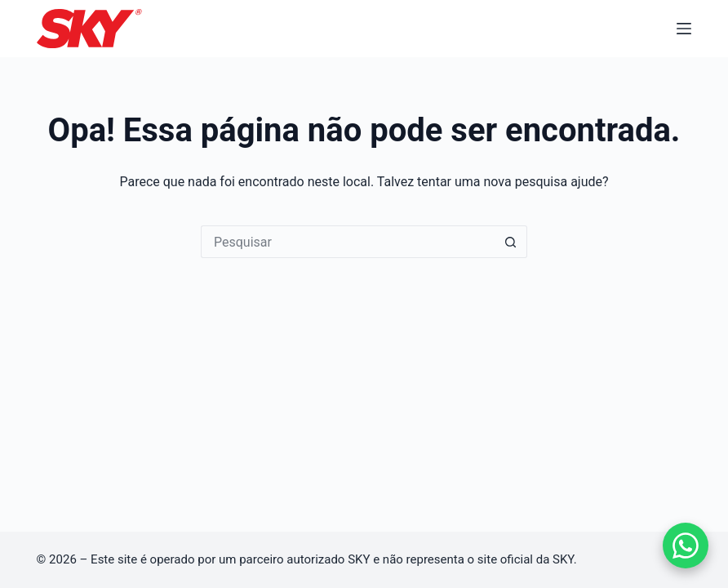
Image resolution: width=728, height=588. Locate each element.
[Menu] (684, 29)
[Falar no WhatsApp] (686, 546)
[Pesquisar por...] (348, 242)
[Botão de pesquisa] (511, 242)
